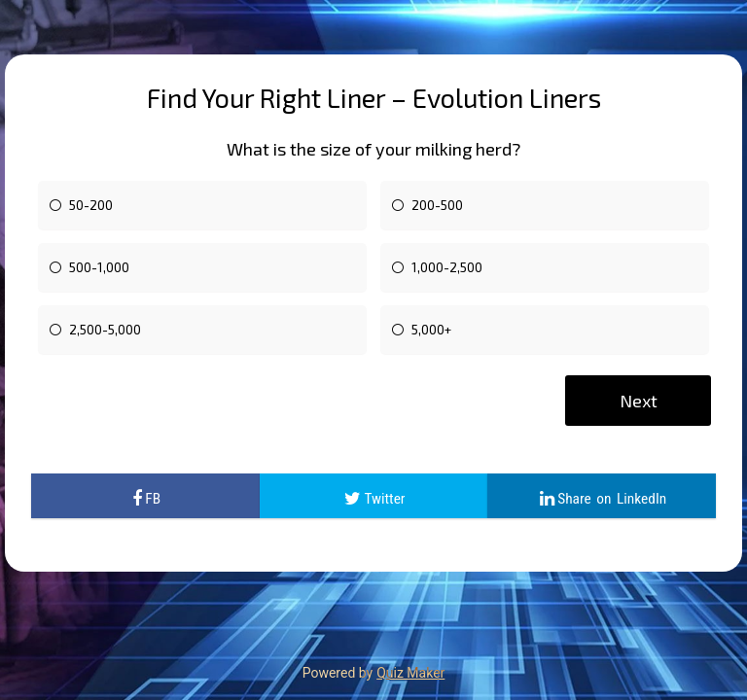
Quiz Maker (410, 673)
